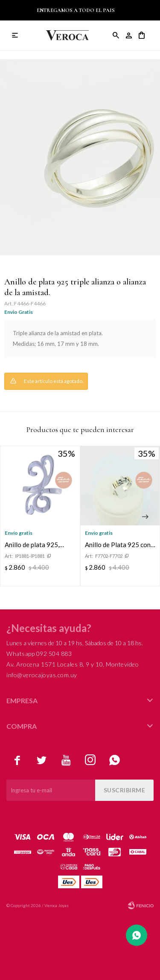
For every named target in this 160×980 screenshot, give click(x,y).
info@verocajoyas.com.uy (42, 675)
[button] (145, 517)
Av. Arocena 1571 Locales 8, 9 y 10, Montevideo (73, 664)
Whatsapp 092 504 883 (39, 654)
